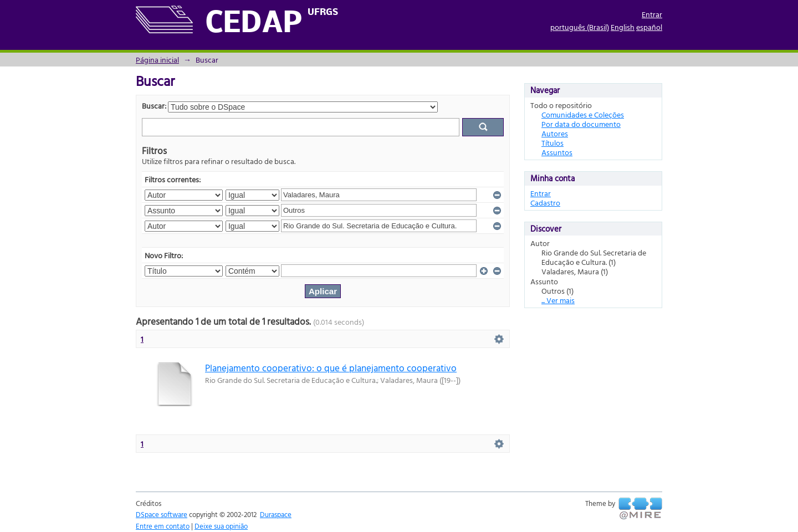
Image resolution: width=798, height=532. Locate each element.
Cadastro (545, 203)
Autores (555, 133)
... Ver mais (558, 300)
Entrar (652, 14)
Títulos (553, 143)
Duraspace (276, 514)
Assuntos (557, 152)
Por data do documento (581, 124)
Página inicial (157, 60)
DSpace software (162, 514)
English (623, 27)
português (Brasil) (580, 27)
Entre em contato (163, 526)
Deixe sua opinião (221, 526)
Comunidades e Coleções (583, 114)
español (649, 27)
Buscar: (154, 106)
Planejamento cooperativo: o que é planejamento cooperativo (331, 368)
